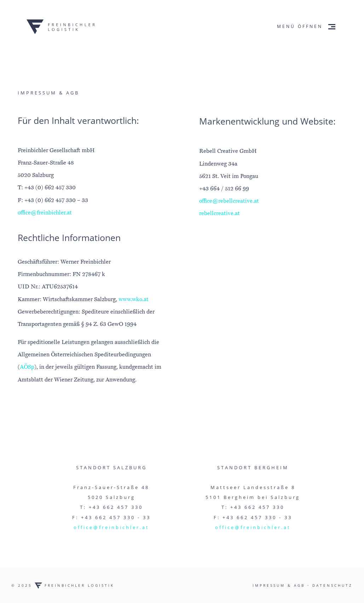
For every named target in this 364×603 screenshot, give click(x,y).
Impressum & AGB (280, 585)
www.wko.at (134, 299)
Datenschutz (333, 585)
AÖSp (27, 367)
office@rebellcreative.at (229, 201)
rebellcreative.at (219, 213)
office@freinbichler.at (45, 213)
